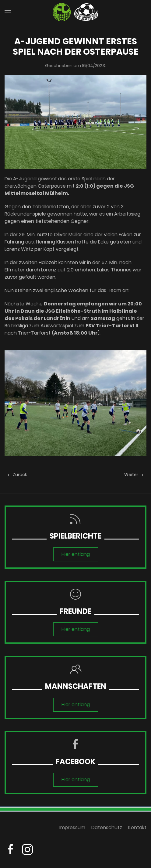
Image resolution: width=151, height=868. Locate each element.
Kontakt (137, 829)
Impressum (72, 829)
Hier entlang (76, 554)
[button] (8, 12)
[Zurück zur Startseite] (75, 12)
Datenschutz (107, 829)
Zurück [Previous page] (17, 475)
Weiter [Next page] (134, 475)
